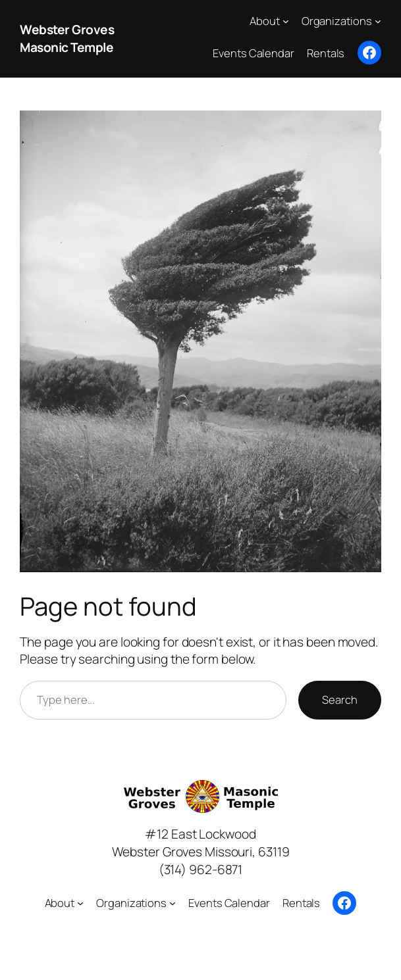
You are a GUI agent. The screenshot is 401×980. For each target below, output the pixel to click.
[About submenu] (286, 21)
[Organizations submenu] (378, 21)
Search (339, 699)
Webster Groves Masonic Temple (67, 38)
